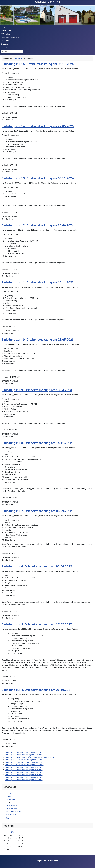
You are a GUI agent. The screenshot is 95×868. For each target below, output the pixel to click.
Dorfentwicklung (9, 800)
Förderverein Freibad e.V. (10, 37)
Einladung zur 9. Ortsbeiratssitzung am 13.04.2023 (37, 390)
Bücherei (4, 47)
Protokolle (7, 796)
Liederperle (5, 41)
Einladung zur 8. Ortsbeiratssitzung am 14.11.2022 (37, 443)
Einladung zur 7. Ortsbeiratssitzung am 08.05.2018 (24, 772)
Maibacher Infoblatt (11, 806)
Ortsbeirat (5, 44)
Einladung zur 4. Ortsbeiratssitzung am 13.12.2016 (24, 780)
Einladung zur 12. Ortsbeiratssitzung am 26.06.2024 (38, 225)
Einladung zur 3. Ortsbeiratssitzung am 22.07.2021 (24, 752)
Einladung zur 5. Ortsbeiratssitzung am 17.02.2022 (37, 624)
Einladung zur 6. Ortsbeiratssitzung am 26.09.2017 (24, 775)
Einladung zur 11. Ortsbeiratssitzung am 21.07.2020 (24, 762)
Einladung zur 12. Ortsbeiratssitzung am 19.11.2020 (24, 760)
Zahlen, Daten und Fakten (13, 811)
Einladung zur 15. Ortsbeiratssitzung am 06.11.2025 (38, 64)
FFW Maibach (6, 34)
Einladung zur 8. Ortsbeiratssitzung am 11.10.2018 (24, 770)
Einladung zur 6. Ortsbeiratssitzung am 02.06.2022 (37, 566)
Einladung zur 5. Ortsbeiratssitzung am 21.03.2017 (24, 777)
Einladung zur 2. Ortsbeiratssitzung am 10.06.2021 (24, 755)
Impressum (42, 861)
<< (4, 832)
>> (18, 832)
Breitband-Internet (11, 814)
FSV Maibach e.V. (7, 31)
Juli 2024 (11, 832)
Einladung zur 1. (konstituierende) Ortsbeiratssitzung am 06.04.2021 (30, 757)
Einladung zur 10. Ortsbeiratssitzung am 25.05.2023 (38, 340)
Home (3, 27)
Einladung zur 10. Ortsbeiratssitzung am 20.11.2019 (24, 765)
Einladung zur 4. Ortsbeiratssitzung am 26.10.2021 (37, 690)
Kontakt (6, 818)
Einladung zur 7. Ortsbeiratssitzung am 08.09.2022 (37, 511)
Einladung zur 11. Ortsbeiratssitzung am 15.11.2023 (38, 282)
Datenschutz (53, 861)
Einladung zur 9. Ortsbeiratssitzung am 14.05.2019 (24, 767)
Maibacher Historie (11, 809)
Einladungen (8, 793)
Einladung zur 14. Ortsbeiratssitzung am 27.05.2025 (38, 126)
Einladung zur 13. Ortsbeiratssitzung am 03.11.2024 (38, 178)
